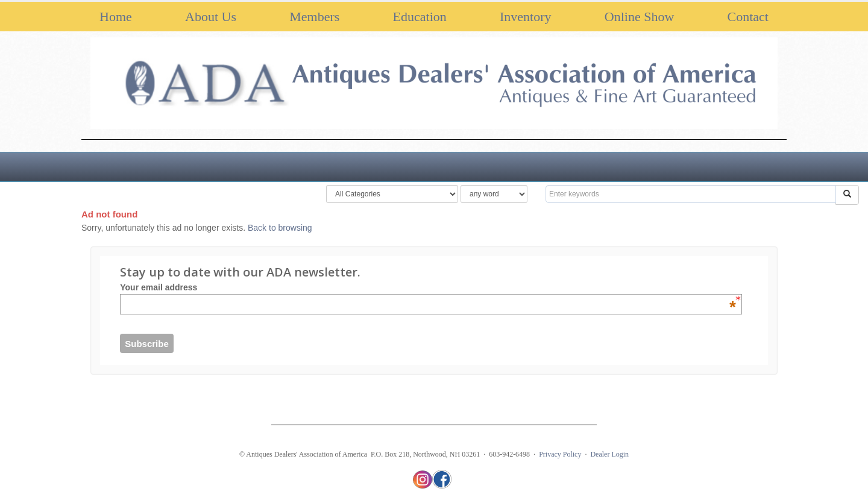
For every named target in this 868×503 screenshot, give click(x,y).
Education (420, 17)
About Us (211, 17)
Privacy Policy (560, 454)
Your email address (428, 287)
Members (314, 17)
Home (116, 17)
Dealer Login (609, 454)
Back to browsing (280, 228)
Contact (748, 17)
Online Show (640, 17)
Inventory (526, 17)
